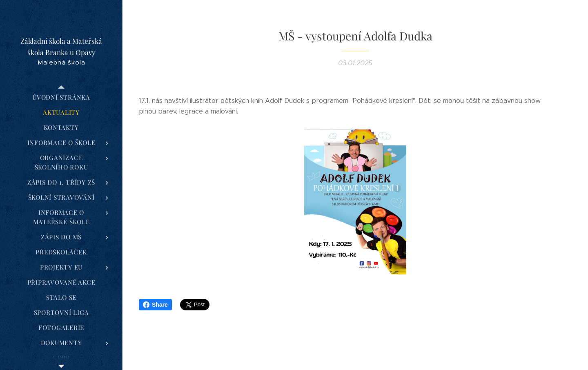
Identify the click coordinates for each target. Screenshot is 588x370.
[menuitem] (61, 97)
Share (155, 305)
